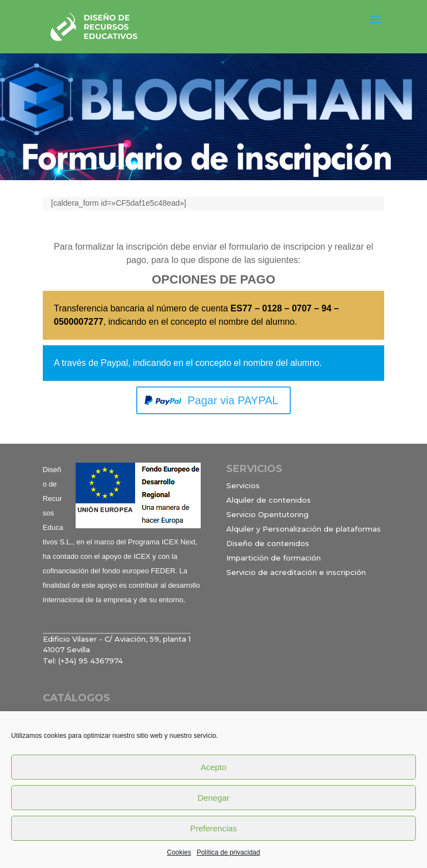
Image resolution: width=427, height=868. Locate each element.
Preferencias (213, 828)
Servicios (243, 485)
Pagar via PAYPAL (233, 400)
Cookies (179, 852)
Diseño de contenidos (268, 543)
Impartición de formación (274, 558)
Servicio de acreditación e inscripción (296, 572)
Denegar (213, 798)
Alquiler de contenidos (269, 500)
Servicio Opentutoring (267, 514)
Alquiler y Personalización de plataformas (304, 529)
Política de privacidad (229, 852)
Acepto (214, 767)
